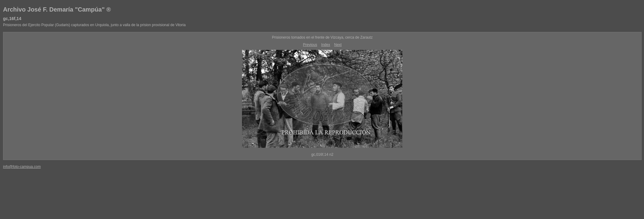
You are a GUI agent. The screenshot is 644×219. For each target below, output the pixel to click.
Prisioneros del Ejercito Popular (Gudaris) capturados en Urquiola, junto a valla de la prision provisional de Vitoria (94, 25)
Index (326, 45)
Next (338, 45)
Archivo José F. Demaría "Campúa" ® (57, 9)
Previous (310, 45)
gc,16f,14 (12, 19)
